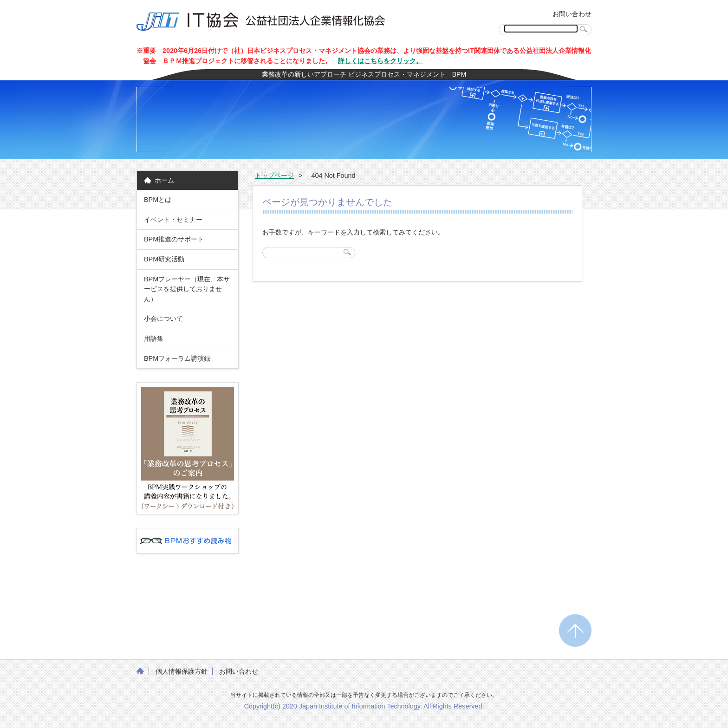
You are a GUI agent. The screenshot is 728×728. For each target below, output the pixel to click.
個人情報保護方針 (182, 671)
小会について (163, 318)
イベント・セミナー (173, 220)
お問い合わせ (572, 14)
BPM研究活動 (164, 259)
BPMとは (158, 200)
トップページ (274, 175)
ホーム (164, 180)
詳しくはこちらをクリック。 (380, 61)
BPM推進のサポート (174, 239)
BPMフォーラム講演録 (180, 358)
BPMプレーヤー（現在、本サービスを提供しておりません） (187, 289)
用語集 (154, 338)
